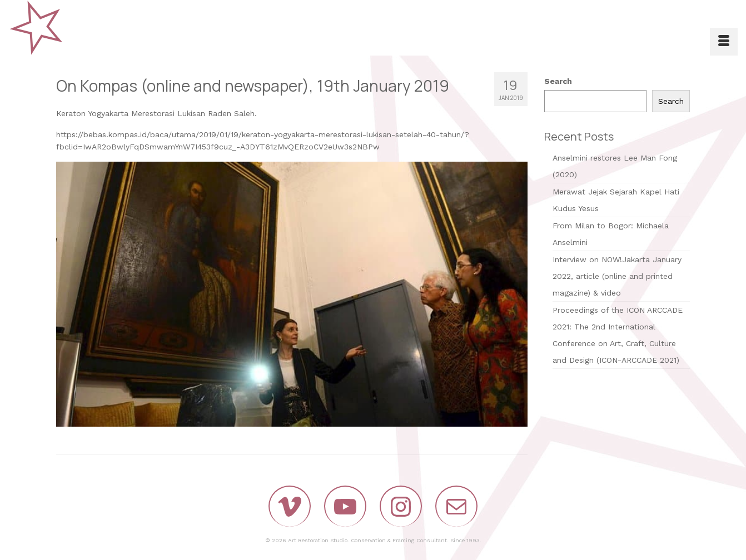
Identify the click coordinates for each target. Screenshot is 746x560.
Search (558, 81)
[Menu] (724, 42)
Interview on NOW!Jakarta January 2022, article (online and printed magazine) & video (617, 276)
